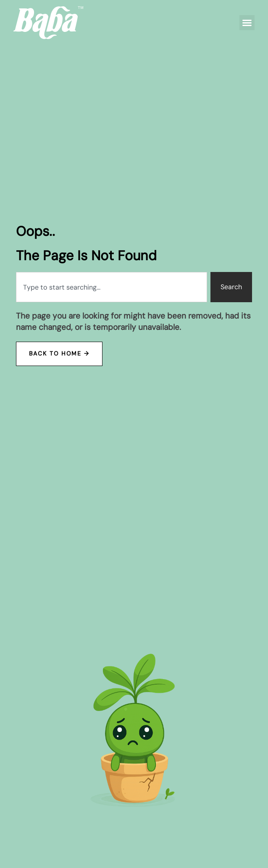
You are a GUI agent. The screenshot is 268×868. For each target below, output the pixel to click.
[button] (247, 23)
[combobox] (111, 287)
